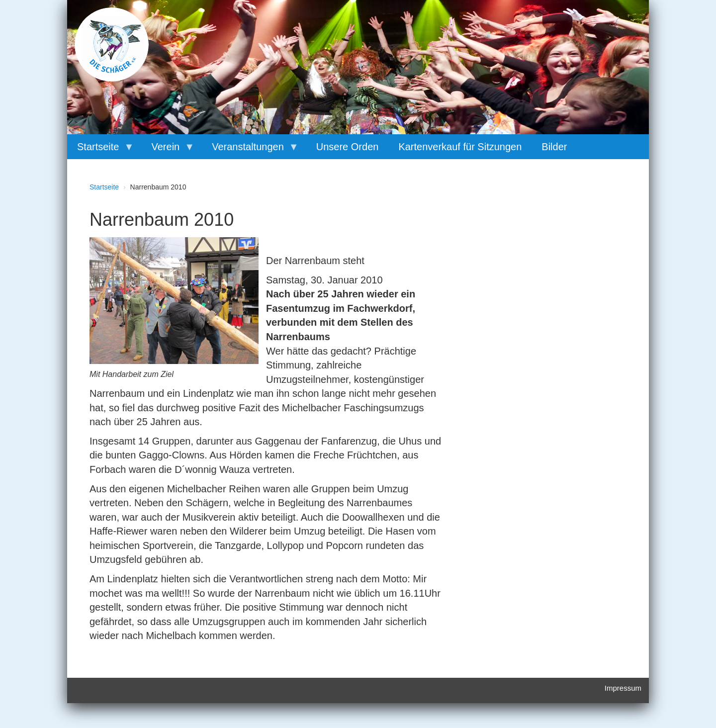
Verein (168, 150)
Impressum (623, 688)
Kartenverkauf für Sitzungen (460, 147)
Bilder (554, 147)
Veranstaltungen (250, 150)
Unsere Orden (348, 147)
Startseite (100, 150)
